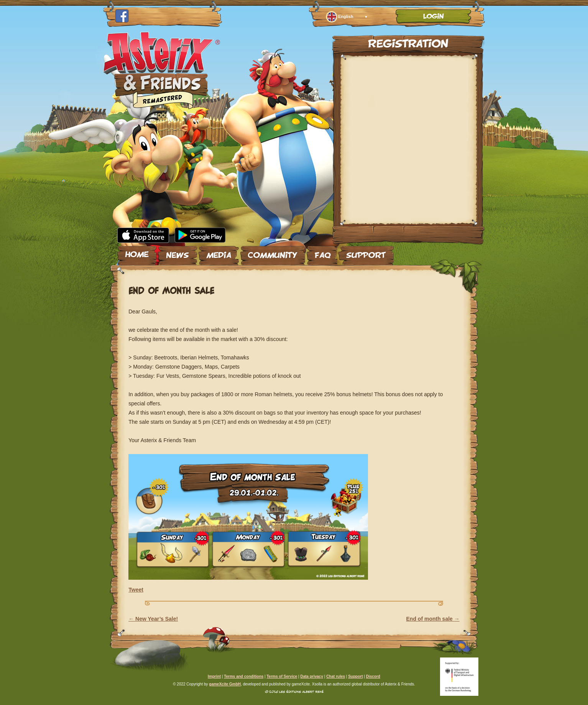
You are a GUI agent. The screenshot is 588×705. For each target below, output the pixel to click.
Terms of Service (282, 676)
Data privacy (311, 676)
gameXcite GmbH (225, 684)
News (177, 252)
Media (219, 252)
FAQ (322, 252)
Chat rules (336, 676)
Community (273, 252)
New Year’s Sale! (153, 619)
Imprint (214, 676)
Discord (373, 676)
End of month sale (433, 619)
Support (366, 252)
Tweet (136, 590)
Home (137, 252)
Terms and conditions (244, 676)
